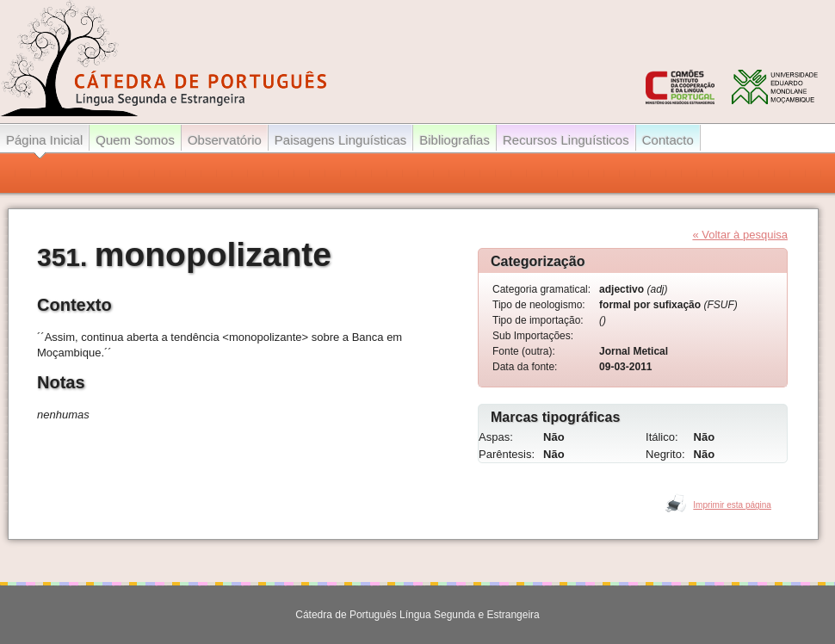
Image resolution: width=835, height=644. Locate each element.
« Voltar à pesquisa (740, 235)
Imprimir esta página (732, 505)
